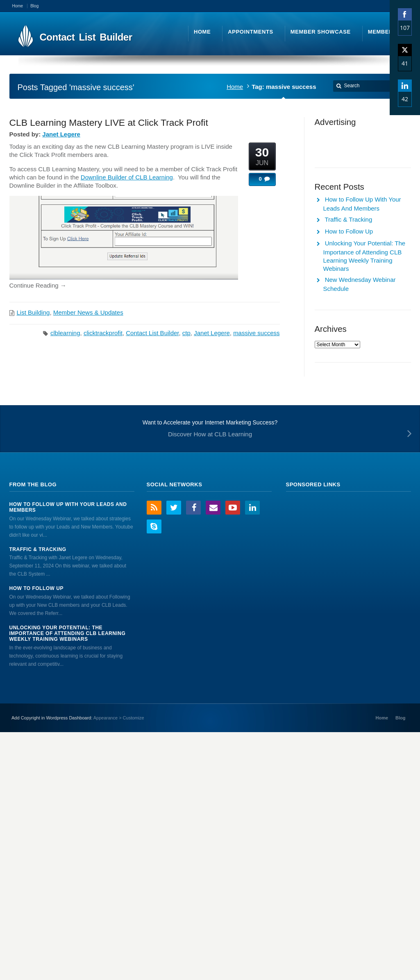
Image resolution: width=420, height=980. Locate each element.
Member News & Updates (88, 312)
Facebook (193, 508)
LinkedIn (252, 508)
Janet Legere (61, 134)
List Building (33, 312)
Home (235, 87)
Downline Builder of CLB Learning (127, 177)
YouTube (233, 508)
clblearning (65, 333)
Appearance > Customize (119, 718)
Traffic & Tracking (348, 219)
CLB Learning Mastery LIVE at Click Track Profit (109, 122)
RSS (154, 508)
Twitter (174, 508)
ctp (186, 333)
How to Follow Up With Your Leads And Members (68, 507)
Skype (154, 526)
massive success (256, 333)
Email (213, 508)
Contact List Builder (152, 333)
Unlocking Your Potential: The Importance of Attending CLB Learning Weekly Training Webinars (68, 634)
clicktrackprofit (103, 333)
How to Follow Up (349, 231)
